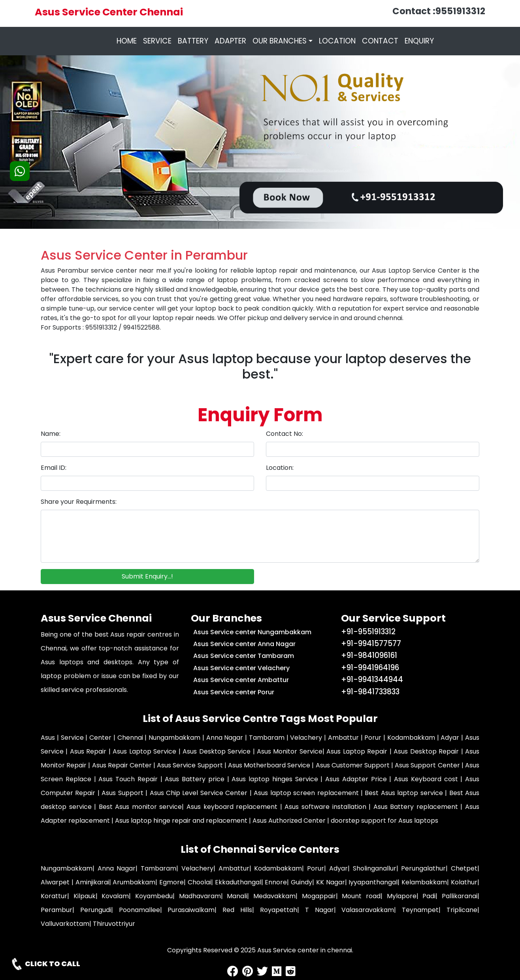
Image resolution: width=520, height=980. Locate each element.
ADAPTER (230, 41)
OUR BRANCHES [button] (280, 41)
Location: (280, 468)
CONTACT (380, 41)
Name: (51, 434)
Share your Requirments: (79, 502)
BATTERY (193, 41)
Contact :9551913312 (439, 11)
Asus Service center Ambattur (241, 680)
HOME (128, 41)
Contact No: (284, 434)
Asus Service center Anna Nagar (244, 644)
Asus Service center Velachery (241, 668)
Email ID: (54, 468)
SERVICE (157, 41)
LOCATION (337, 41)
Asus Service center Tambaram (244, 656)
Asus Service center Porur (234, 692)
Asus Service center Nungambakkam (252, 632)
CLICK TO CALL (45, 964)
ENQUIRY (419, 41)
